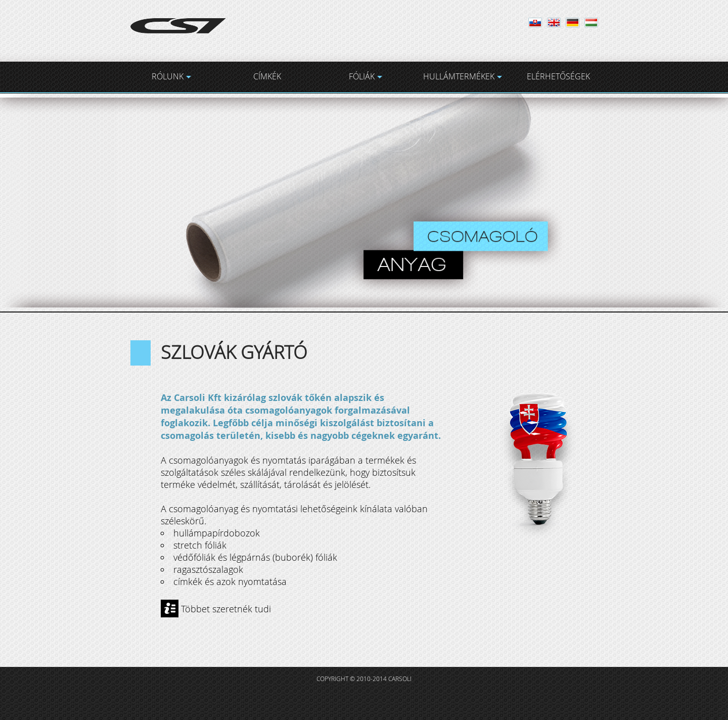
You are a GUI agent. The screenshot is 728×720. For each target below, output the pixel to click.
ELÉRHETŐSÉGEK (558, 76)
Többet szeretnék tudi (226, 609)
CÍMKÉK (267, 76)
